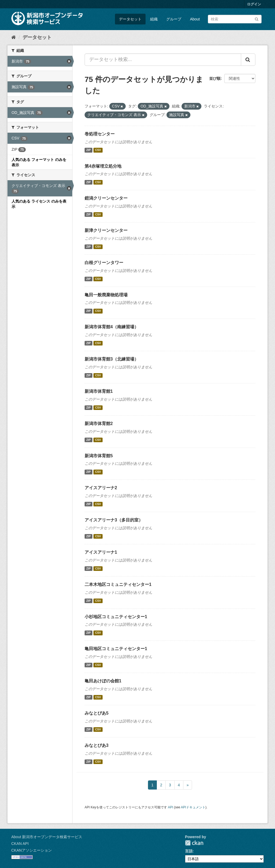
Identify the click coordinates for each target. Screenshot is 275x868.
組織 (154, 19)
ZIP (88, 150)
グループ (174, 19)
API (170, 807)
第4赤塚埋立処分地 (103, 166)
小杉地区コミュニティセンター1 (116, 617)
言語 (189, 851)
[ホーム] (14, 37)
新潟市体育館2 (99, 424)
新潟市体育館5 (99, 456)
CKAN (194, 843)
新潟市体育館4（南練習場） (112, 327)
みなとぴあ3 (97, 745)
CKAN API (20, 844)
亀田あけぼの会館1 (103, 681)
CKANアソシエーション (32, 850)
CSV (98, 150)
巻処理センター (100, 134)
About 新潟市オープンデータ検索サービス (47, 837)
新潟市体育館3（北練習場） (112, 359)
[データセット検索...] (163, 60)
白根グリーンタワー (104, 263)
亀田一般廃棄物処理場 (106, 295)
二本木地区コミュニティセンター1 (118, 584)
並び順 (215, 78)
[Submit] (257, 19)
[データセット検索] (235, 19)
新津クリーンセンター (106, 230)
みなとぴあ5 (97, 713)
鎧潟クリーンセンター (106, 198)
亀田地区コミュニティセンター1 (116, 649)
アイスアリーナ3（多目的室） (114, 520)
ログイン (254, 4)
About (195, 19)
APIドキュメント (193, 807)
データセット (130, 19)
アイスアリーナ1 (101, 552)
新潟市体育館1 (99, 391)
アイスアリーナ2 (101, 488)
